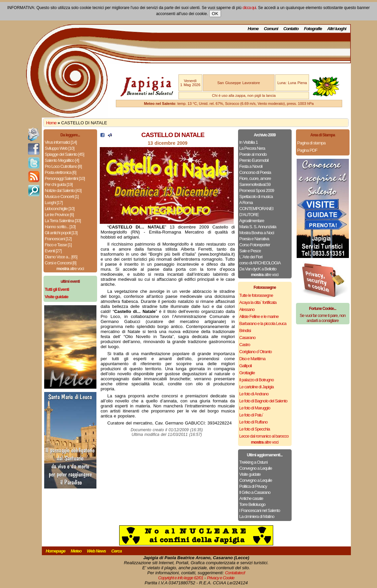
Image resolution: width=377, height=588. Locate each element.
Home (253, 29)
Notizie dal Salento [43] (63, 190)
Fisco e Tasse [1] (58, 245)
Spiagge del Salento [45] (65, 154)
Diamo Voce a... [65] (61, 257)
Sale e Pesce (250, 251)
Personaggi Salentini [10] (65, 178)
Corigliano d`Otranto (256, 352)
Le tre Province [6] (59, 215)
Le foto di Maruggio (255, 408)
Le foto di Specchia (255, 429)
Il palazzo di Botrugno (257, 380)
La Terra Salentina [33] (63, 221)
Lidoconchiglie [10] (60, 209)
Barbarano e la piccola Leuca (263, 323)
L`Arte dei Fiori (251, 257)
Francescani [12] (58, 239)
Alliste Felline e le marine (259, 316)
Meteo (76, 551)
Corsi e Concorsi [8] (61, 263)
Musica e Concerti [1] (62, 197)
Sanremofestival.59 (255, 184)
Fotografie (313, 29)
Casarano (247, 338)
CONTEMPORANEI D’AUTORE (256, 212)
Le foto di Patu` (251, 415)
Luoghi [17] (54, 203)
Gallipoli (246, 366)
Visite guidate (250, 474)
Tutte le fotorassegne (256, 295)
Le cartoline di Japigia (257, 387)
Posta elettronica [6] (61, 172)
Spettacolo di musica (256, 197)
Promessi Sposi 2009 (257, 190)
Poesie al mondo (253, 154)
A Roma (246, 203)
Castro (245, 345)
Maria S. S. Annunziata (258, 227)
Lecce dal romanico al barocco (264, 436)
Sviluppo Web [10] (60, 148)
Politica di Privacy (253, 486)
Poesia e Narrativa (254, 239)
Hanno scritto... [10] (60, 227)
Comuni (271, 29)
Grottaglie (247, 373)
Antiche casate (251, 498)
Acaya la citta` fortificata (258, 302)
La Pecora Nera (252, 148)
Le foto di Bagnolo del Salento (263, 401)
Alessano (247, 309)
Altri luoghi (337, 29)
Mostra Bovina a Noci (257, 233)
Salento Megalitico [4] (62, 160)
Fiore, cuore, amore (255, 178)
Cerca (116, 551)
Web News (97, 551)
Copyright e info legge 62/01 (181, 578)
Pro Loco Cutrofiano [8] (63, 166)
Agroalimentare (252, 221)
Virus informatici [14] (61, 142)
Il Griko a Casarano (255, 492)
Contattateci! (235, 573)
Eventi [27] (53, 251)
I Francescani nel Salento (260, 510)
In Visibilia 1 (249, 142)
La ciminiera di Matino (257, 516)
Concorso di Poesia (255, 172)
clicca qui (249, 8)
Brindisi (245, 331)
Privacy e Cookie (221, 578)
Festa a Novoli (251, 166)
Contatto (291, 29)
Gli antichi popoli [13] (61, 233)
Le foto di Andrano (254, 394)
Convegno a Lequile (256, 468)
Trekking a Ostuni (253, 462)
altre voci (70, 269)
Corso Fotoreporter (255, 245)
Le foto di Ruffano (253, 422)
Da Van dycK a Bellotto (258, 269)
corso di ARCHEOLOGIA (260, 263)
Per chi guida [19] (59, 184)
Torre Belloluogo (252, 504)
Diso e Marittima (252, 359)
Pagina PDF (307, 150)
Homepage (56, 551)
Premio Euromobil (254, 160)
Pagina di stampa (311, 143)
